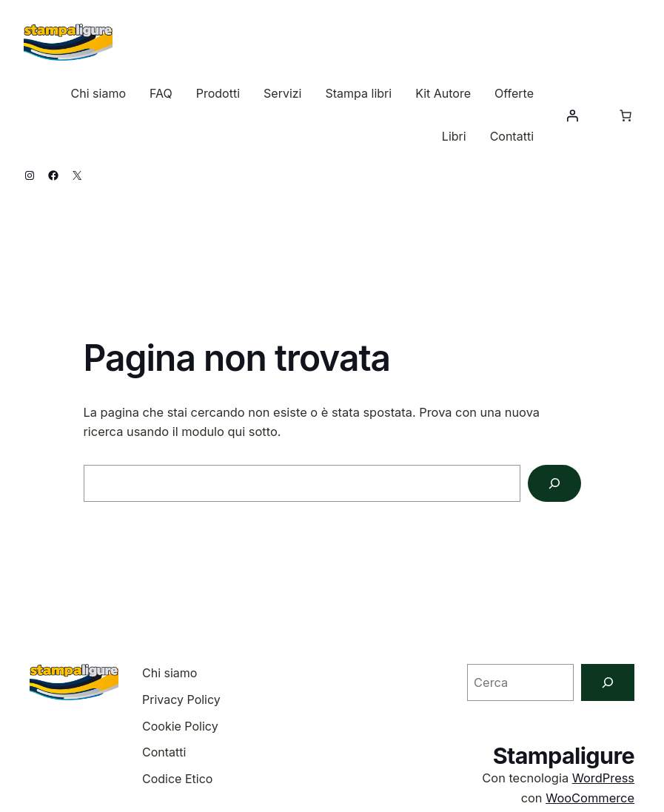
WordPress (603, 778)
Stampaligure (564, 755)
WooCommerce (590, 798)
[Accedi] (572, 115)
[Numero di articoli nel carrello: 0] (626, 115)
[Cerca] (554, 483)
